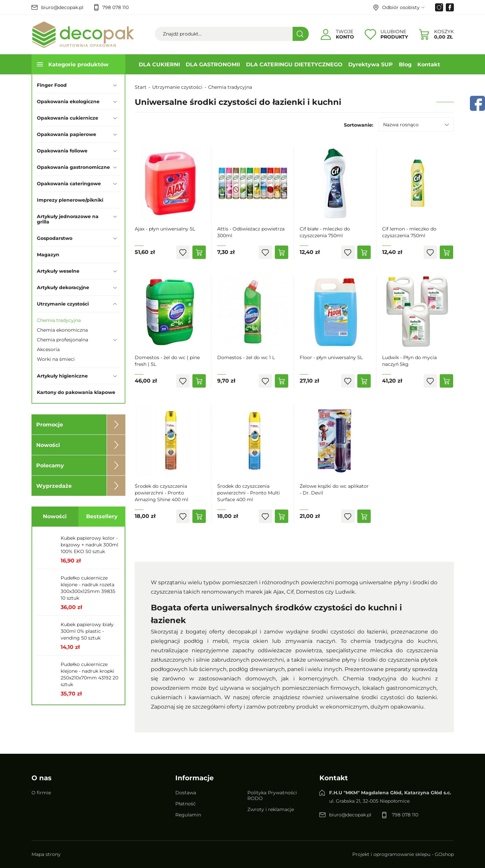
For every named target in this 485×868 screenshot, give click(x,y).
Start (141, 87)
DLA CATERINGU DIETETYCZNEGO (294, 64)
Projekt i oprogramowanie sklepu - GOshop (403, 854)
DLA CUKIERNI (159, 64)
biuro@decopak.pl (62, 7)
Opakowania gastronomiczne (73, 167)
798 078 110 (115, 7)
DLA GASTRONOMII (213, 64)
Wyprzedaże (54, 486)
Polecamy (50, 465)
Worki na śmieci (56, 359)
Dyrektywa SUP (371, 64)
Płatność (186, 804)
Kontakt (429, 64)
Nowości (48, 445)
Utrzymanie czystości (63, 304)
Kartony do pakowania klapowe (76, 392)
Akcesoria (48, 349)
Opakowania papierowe (67, 134)
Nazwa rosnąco (401, 125)
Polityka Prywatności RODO (272, 795)
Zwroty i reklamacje (271, 809)
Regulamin (188, 815)
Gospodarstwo (55, 238)
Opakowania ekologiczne (68, 102)
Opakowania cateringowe (69, 184)
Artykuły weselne (58, 271)
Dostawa (186, 793)
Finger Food (52, 85)
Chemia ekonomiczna (62, 330)
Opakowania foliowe (62, 151)
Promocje (50, 425)
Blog (405, 64)
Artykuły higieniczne (62, 376)
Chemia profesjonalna (63, 340)
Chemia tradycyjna (59, 320)
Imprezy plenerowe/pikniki (70, 200)
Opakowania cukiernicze (68, 118)
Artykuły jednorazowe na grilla (68, 219)
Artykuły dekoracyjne (63, 287)
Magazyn (48, 255)
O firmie (41, 793)
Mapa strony (46, 854)
